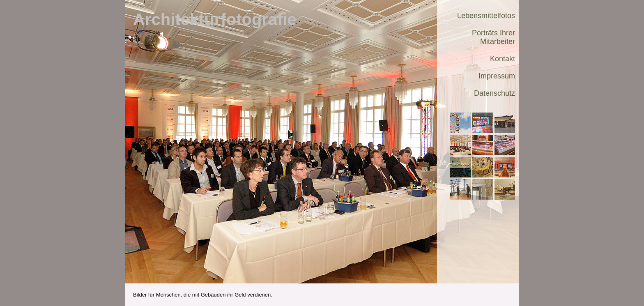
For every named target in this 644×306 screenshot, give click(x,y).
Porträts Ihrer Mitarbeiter (493, 37)
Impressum (497, 76)
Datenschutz (494, 93)
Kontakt (503, 59)
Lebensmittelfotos (486, 16)
